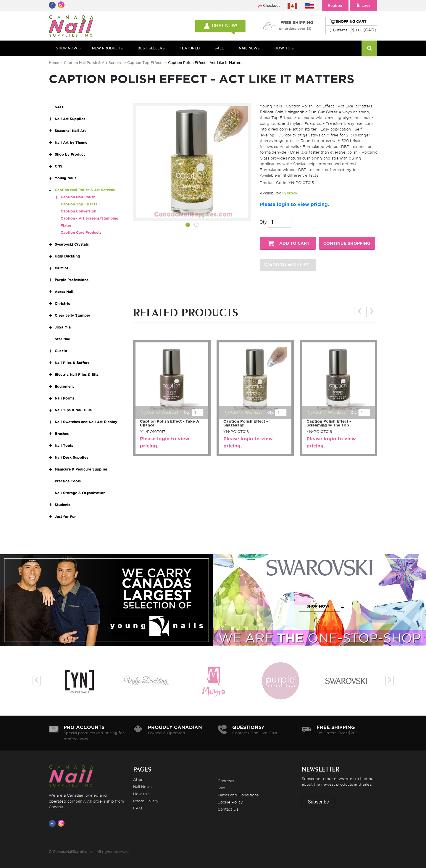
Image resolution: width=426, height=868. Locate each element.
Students (63, 505)
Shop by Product (70, 154)
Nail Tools (64, 446)
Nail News (142, 787)
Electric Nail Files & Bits (77, 375)
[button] (188, 226)
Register (335, 5)
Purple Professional (72, 280)
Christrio (63, 303)
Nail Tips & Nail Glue (73, 410)
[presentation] (360, 312)
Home (54, 63)
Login (363, 5)
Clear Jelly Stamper (72, 315)
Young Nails (66, 178)
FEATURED (190, 48)
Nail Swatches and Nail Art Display (86, 422)
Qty (263, 222)
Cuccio (61, 351)
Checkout (271, 5)
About (139, 780)
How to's (141, 794)
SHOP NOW (105, 606)
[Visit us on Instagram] (62, 823)
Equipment (64, 386)
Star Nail (63, 339)
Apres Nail (64, 292)
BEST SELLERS (151, 48)
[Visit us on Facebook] (53, 823)
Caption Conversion (78, 211)
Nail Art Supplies (70, 119)
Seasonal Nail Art (70, 131)
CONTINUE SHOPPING (347, 243)
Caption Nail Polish (78, 197)
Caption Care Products (81, 232)
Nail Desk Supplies (71, 457)
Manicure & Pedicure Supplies (81, 469)
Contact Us (228, 809)
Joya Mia (63, 327)
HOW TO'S (284, 48)
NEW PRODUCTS (107, 48)
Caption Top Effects (146, 63)
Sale (221, 788)
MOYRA (62, 268)
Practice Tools (68, 481)
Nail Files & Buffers (72, 363)
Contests (226, 781)
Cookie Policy (230, 802)
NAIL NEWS (249, 48)
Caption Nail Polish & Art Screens (94, 63)
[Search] (369, 48)
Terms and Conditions (238, 795)
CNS (59, 166)
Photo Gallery (146, 801)
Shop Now (67, 48)
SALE (219, 48)
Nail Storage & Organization (80, 493)
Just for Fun (66, 517)
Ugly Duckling (67, 256)
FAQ (138, 808)
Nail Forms (64, 398)
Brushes (62, 434)
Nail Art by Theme (71, 142)
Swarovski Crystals (72, 244)
